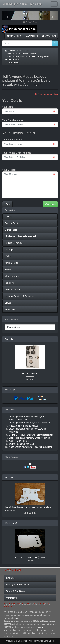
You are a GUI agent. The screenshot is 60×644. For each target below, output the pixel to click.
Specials (9, 339)
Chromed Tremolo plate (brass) (30, 557)
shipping (15, 618)
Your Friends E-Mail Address (17, 153)
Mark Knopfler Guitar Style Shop (22, 4)
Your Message (9, 170)
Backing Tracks (12, 223)
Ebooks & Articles (13, 289)
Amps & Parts (11, 263)
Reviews (9, 477)
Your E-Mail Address (13, 120)
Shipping (10, 578)
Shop (12, 51)
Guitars (8, 217)
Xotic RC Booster (30, 373)
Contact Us (11, 598)
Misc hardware (12, 276)
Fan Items (10, 283)
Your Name (8, 107)
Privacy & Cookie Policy (17, 585)
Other (8, 256)
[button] (6, 16)
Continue (50, 204)
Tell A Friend (13, 63)
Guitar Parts (23, 51)
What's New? (11, 523)
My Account (49, 36)
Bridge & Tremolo (14, 243)
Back (7, 204)
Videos (8, 303)
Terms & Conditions (15, 591)
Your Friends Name (12, 140)
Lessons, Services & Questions (20, 296)
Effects (8, 270)
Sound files (10, 309)
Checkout (32, 36)
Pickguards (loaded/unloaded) (22, 54)
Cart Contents (14, 36)
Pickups (9, 250)
